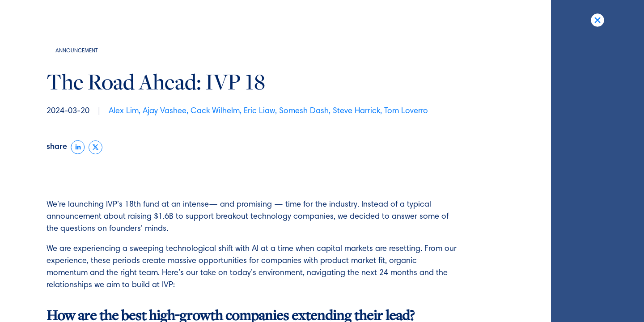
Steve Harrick (356, 111)
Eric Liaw (259, 111)
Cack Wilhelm (215, 111)
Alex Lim (124, 111)
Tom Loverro (406, 111)
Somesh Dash (304, 111)
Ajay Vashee (165, 111)
